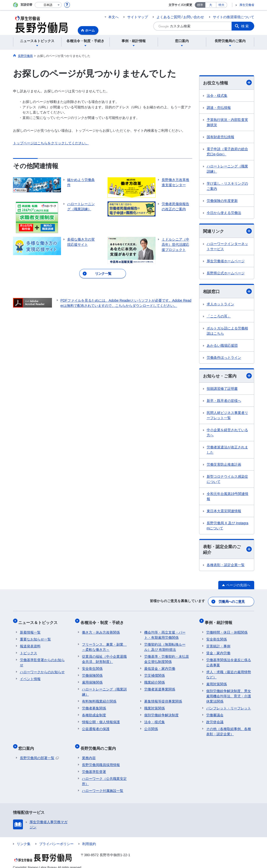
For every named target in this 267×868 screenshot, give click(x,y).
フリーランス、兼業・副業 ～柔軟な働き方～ (104, 644)
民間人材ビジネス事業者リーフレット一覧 (227, 417)
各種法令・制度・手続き (104, 621)
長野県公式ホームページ (226, 274)
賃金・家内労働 (218, 650)
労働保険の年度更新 (222, 201)
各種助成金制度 (94, 712)
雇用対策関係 (217, 681)
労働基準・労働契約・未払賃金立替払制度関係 (167, 656)
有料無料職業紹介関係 (99, 699)
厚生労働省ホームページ (226, 262)
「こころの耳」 (219, 317)
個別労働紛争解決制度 (161, 712)
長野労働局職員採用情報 (101, 759)
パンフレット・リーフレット (229, 705)
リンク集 (24, 838)
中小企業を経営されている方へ (227, 434)
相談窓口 (227, 292)
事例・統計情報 (220, 621)
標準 (200, 5)
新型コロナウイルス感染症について (227, 480)
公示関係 (151, 726)
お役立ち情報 (227, 83)
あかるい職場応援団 (222, 346)
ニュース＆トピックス (40, 621)
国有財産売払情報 (220, 137)
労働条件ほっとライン (224, 359)
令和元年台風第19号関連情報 (228, 498)
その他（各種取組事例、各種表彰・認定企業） (229, 729)
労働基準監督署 (94, 766)
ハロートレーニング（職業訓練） (227, 169)
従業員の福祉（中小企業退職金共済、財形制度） (104, 656)
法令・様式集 (217, 96)
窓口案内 (28, 744)
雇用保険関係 (92, 680)
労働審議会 (215, 712)
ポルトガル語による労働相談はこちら (227, 332)
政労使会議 (215, 719)
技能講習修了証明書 (222, 390)
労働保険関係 (92, 673)
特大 (221, 5)
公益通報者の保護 (96, 726)
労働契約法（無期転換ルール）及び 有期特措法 (165, 644)
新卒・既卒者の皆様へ (224, 402)
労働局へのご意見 (232, 602)
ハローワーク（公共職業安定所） (104, 775)
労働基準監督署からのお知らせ (42, 660)
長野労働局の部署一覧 (39, 752)
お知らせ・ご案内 (227, 377)
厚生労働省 (247, 5)
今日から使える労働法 (224, 213)
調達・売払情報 (219, 108)
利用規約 (89, 838)
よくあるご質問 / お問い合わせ (180, 17)
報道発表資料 (30, 643)
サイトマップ (138, 17)
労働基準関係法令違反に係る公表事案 (229, 660)
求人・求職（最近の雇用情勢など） (229, 672)
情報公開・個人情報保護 (101, 719)
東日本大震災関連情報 (224, 512)
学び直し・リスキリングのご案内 (227, 186)
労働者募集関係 (94, 705)
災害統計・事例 (218, 643)
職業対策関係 (155, 705)
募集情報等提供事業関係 (163, 699)
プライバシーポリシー (56, 838)
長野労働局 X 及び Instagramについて (228, 527)
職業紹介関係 (155, 680)
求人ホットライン (220, 305)
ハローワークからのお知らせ (42, 669)
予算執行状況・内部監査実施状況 (227, 123)
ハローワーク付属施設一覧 (103, 785)
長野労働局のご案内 (100, 744)
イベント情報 (30, 676)
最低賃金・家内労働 (160, 666)
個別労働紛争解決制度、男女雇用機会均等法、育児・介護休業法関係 (229, 693)
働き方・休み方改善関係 (101, 630)
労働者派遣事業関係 (160, 687)
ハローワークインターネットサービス (227, 247)
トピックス (29, 650)
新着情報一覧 (30, 630)
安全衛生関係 (92, 666)
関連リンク (227, 231)
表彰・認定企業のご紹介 (227, 551)
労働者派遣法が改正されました (227, 451)
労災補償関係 (155, 673)
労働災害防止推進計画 (224, 466)
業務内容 (89, 752)
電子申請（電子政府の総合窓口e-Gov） (227, 152)
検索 (245, 26)
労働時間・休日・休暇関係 (227, 630)
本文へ (113, 17)
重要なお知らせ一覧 (35, 637)
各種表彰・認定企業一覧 (226, 567)
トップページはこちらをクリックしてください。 (51, 143)
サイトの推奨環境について (234, 17)
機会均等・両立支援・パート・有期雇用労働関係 (165, 632)
